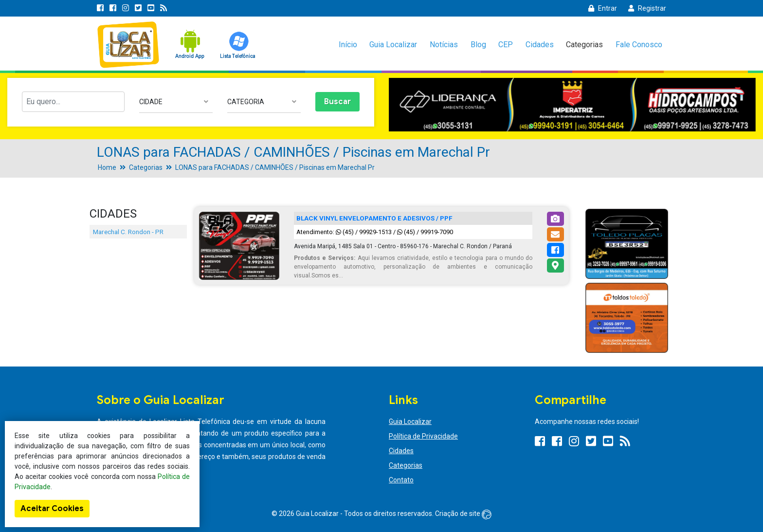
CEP (506, 45)
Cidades (540, 45)
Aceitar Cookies (52, 509)
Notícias (444, 45)
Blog (478, 45)
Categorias (584, 45)
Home (107, 167)
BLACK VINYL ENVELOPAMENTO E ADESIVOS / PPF (374, 218)
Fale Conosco (639, 45)
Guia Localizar (393, 45)
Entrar (603, 8)
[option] (572, 105)
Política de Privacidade (423, 436)
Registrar (647, 8)
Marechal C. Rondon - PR (128, 232)
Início (348, 45)
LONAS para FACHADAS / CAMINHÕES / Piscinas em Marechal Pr (275, 167)
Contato (401, 480)
